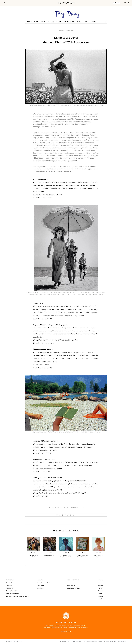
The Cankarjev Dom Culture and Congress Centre (58, 316)
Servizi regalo (41, 586)
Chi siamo (70, 583)
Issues (29, 22)
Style (36, 22)
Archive (94, 22)
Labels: (51, 508)
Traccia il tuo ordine (12, 591)
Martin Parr (64, 508)
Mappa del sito (122, 641)
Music (79, 22)
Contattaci (9, 586)
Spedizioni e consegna (12, 593)
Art (54, 508)
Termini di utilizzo (77, 641)
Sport (86, 22)
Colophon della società (110, 641)
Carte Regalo (40, 588)
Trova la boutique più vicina (44, 583)
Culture (51, 22)
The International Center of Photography (54, 340)
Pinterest (101, 591)
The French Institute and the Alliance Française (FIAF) (59, 493)
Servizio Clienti (10, 583)
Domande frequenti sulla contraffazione (17, 596)
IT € (4, 3)
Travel (59, 22)
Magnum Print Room (47, 469)
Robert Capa (80, 508)
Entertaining (69, 22)
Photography (72, 508)
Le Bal (41, 365)
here (75, 161)
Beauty (43, 22)
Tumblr (100, 593)
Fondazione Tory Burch (74, 588)
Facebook (101, 586)
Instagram (101, 583)
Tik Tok (100, 588)
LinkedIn (100, 599)
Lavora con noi (71, 586)
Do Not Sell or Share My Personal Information (93, 642)
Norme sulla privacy (65, 641)
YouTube (100, 596)
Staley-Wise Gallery (46, 195)
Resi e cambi (10, 588)
